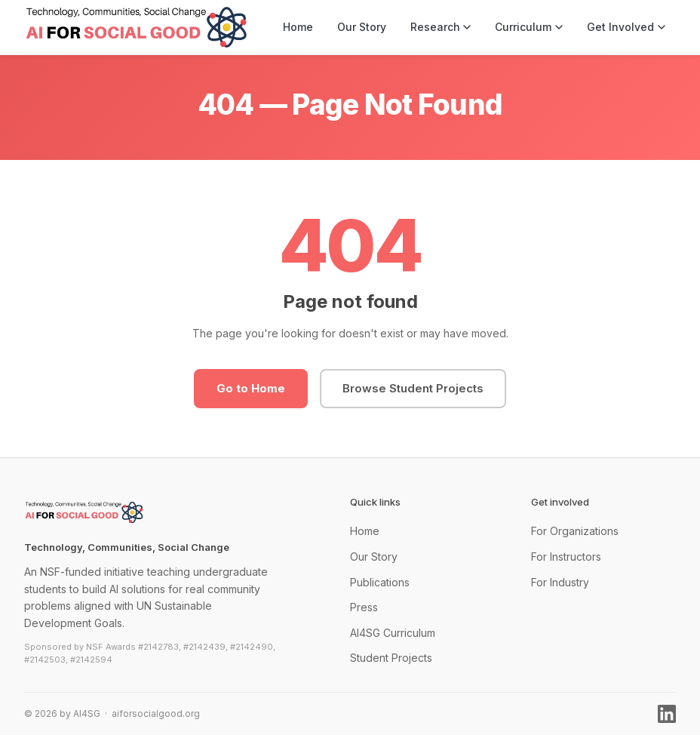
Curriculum (529, 27)
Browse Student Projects (413, 388)
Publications (380, 582)
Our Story (362, 27)
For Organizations (575, 531)
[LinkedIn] (667, 714)
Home (298, 27)
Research (441, 27)
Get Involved (626, 27)
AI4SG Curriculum (393, 633)
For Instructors (566, 557)
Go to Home (251, 388)
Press (364, 607)
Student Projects (391, 658)
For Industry (560, 582)
